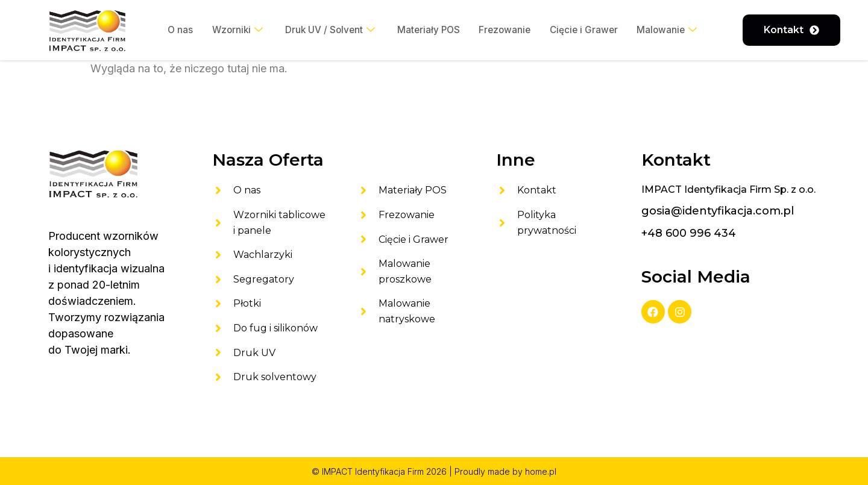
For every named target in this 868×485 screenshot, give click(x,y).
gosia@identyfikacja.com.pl (718, 211)
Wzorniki (232, 30)
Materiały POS (428, 30)
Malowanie (673, 30)
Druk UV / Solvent (327, 30)
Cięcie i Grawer (588, 30)
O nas (174, 30)
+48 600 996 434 (689, 233)
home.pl (541, 471)
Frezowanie (507, 30)
